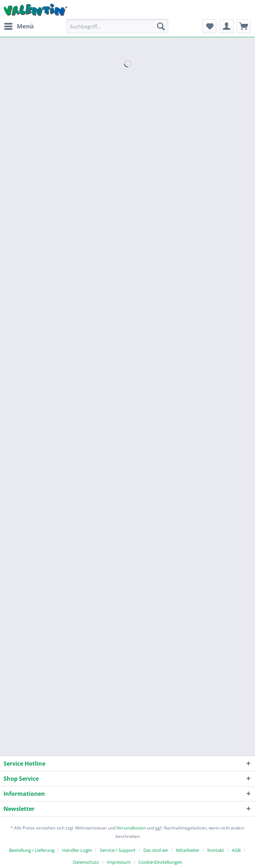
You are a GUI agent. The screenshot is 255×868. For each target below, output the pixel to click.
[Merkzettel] (209, 26)
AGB (236, 850)
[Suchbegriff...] (117, 26)
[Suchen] (161, 26)
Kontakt (216, 850)
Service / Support (118, 850)
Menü (19, 25)
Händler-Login (77, 850)
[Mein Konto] (227, 26)
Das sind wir (156, 850)
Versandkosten (131, 828)
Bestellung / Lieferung (32, 850)
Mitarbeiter (188, 850)
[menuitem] (19, 26)
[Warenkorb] (244, 26)
